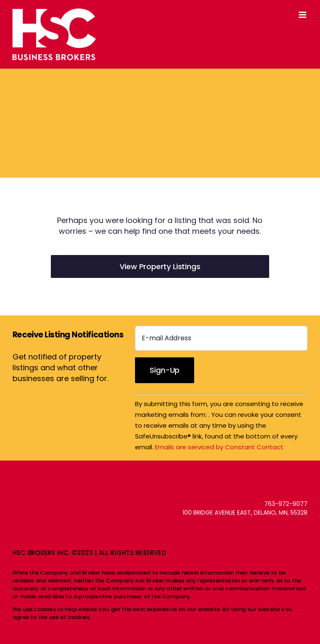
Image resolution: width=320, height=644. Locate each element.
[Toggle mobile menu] (303, 15)
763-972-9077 (286, 504)
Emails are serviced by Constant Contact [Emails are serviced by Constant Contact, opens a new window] (219, 447)
